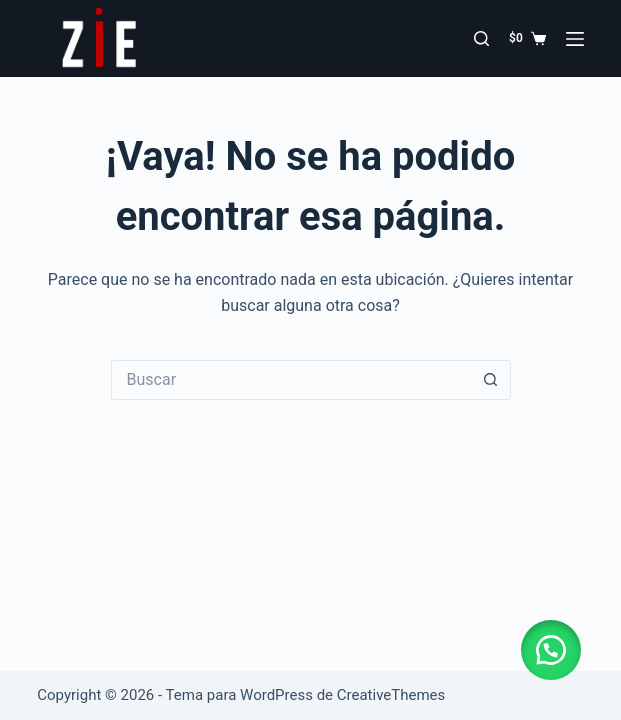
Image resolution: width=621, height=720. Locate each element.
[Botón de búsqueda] (491, 380)
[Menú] (575, 39)
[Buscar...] (291, 380)
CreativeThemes (391, 695)
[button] (551, 650)
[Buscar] (481, 38)
